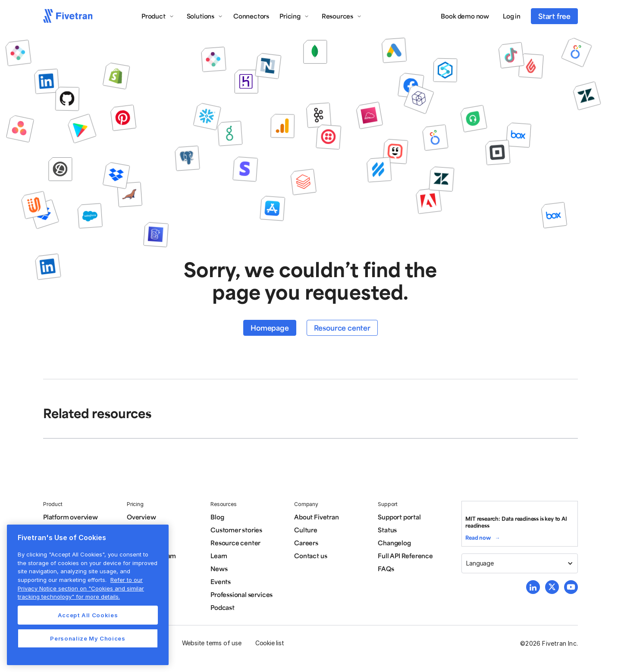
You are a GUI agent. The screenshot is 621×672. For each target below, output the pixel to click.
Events (221, 581)
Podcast (223, 607)
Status (387, 530)
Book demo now (465, 16)
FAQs (386, 569)
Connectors (251, 16)
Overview (141, 517)
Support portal (399, 517)
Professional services (241, 594)
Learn (219, 556)
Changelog (394, 543)
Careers (306, 543)
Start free (554, 16)
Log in (512, 16)
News (219, 569)
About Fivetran (316, 517)
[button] (158, 16)
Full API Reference (405, 556)
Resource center (342, 328)
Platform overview (71, 517)
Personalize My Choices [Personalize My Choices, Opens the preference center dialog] (88, 638)
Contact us (310, 556)
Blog (217, 517)
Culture (306, 530)
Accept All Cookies (88, 615)
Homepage (270, 328)
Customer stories (236, 530)
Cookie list (270, 643)
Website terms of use (212, 643)
